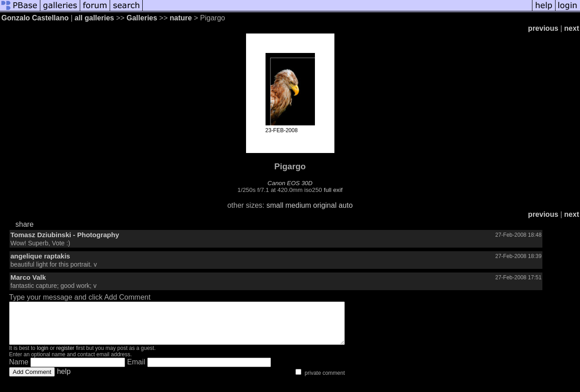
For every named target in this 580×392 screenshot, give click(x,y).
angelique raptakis (40, 256)
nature (181, 18)
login (42, 356)
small (275, 205)
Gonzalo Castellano (35, 18)
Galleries (142, 18)
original (325, 205)
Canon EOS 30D (290, 183)
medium (298, 205)
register (65, 356)
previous (543, 28)
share (24, 224)
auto (346, 205)
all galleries (94, 18)
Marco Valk (28, 277)
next (572, 28)
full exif (333, 190)
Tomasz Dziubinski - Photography (65, 235)
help (64, 380)
